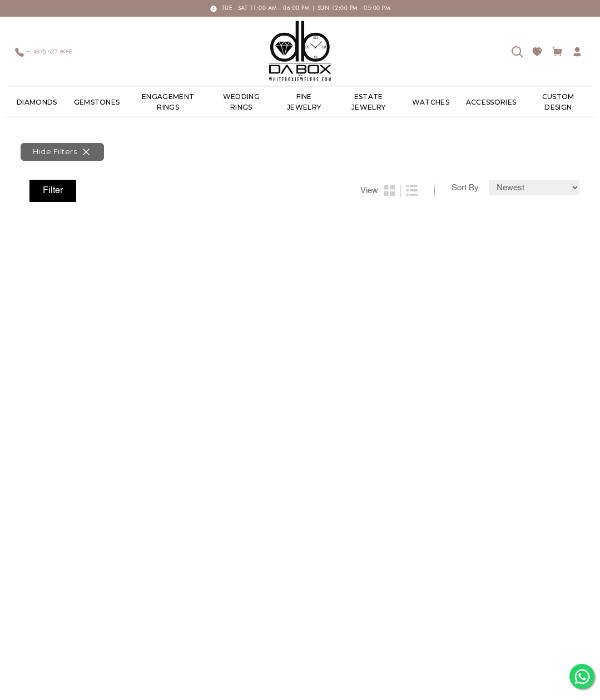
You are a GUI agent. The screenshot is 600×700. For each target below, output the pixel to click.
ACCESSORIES (491, 102)
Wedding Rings (241, 102)
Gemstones (97, 102)
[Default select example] (534, 188)
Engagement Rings (168, 102)
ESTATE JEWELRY (368, 102)
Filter (53, 191)
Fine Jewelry (304, 102)
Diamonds (37, 102)
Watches (431, 102)
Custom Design (558, 102)
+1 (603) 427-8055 (49, 52)
